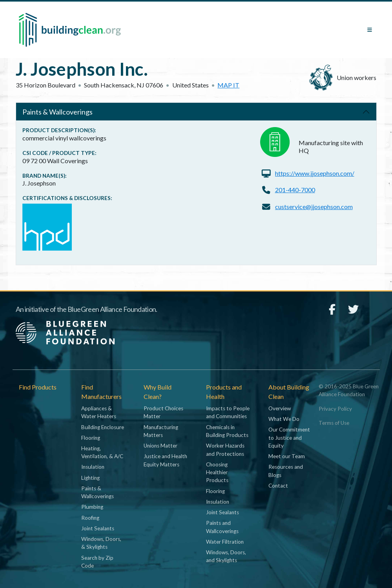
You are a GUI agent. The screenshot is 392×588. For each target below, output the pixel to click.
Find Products (38, 387)
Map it (228, 85)
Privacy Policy (335, 409)
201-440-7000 (295, 190)
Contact (278, 486)
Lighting (90, 478)
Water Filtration (225, 542)
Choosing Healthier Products (217, 472)
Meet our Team (287, 456)
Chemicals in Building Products (227, 431)
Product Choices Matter (163, 412)
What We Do (284, 419)
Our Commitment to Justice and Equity (289, 438)
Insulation (93, 467)
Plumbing (92, 507)
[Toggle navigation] (370, 30)
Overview (280, 408)
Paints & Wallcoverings (57, 112)
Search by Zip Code (97, 562)
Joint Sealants (98, 528)
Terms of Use (334, 423)
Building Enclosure (103, 427)
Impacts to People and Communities (228, 412)
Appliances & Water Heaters (99, 412)
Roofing (90, 518)
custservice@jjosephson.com (314, 207)
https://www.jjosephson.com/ (315, 173)
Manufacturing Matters (161, 431)
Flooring (91, 438)
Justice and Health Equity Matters (165, 460)
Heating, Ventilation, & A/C (102, 452)
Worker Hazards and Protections (225, 450)
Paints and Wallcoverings (222, 527)
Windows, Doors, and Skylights (226, 556)
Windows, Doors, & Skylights (101, 543)
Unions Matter (160, 446)
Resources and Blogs (286, 471)
